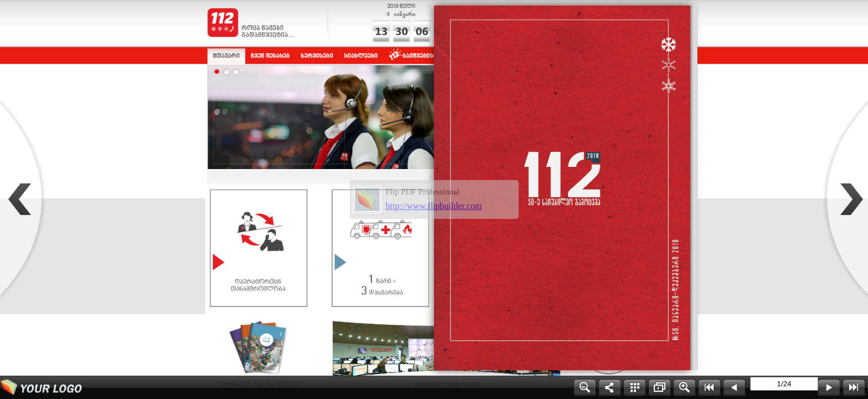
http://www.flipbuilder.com (434, 206)
